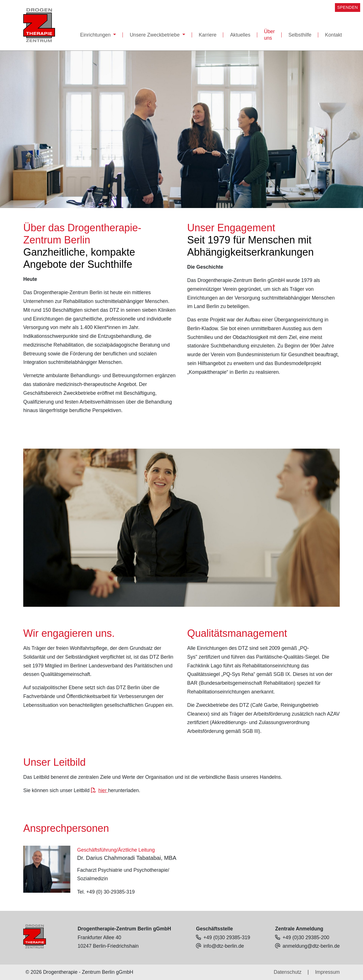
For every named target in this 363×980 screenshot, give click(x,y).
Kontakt (334, 35)
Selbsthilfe (300, 35)
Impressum (327, 972)
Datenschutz (288, 972)
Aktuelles (240, 35)
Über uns (269, 35)
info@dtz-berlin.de (224, 946)
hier (103, 790)
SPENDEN (348, 7)
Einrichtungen (96, 35)
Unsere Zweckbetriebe (155, 35)
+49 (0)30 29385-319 (227, 937)
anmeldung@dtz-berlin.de (311, 946)
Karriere (208, 35)
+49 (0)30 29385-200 (306, 937)
